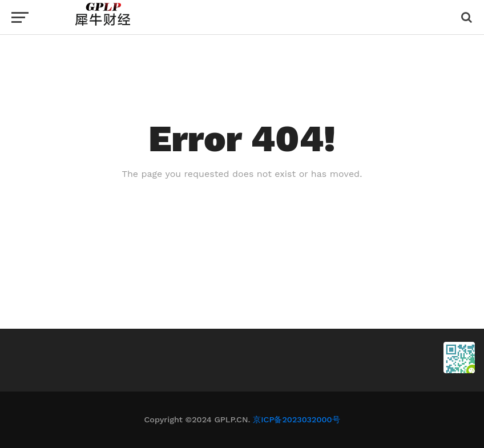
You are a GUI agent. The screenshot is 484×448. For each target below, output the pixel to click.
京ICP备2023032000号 (296, 419)
